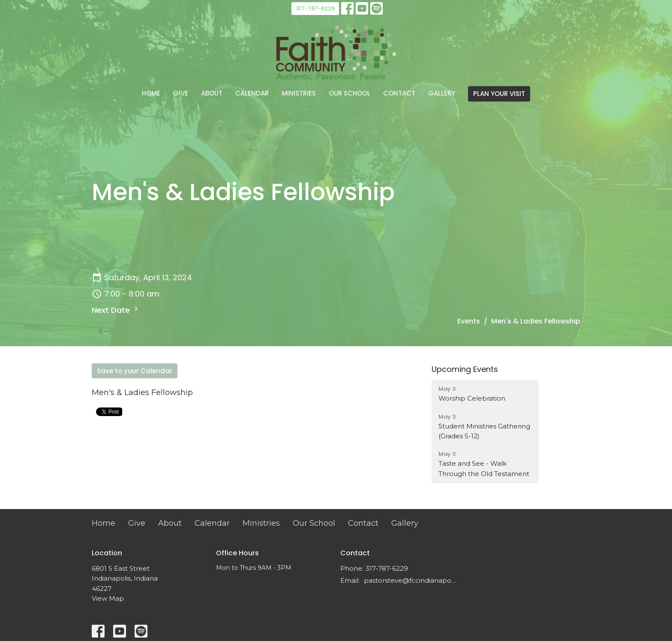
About (212, 93)
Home (151, 93)
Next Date (116, 310)
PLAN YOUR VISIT (499, 94)
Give (181, 93)
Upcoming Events (465, 369)
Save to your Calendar (135, 371)
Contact (399, 93)
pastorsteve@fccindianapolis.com (410, 580)
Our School (349, 93)
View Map (108, 598)
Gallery (442, 93)
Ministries (299, 93)
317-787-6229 (315, 8)
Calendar (252, 93)
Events (469, 321)
